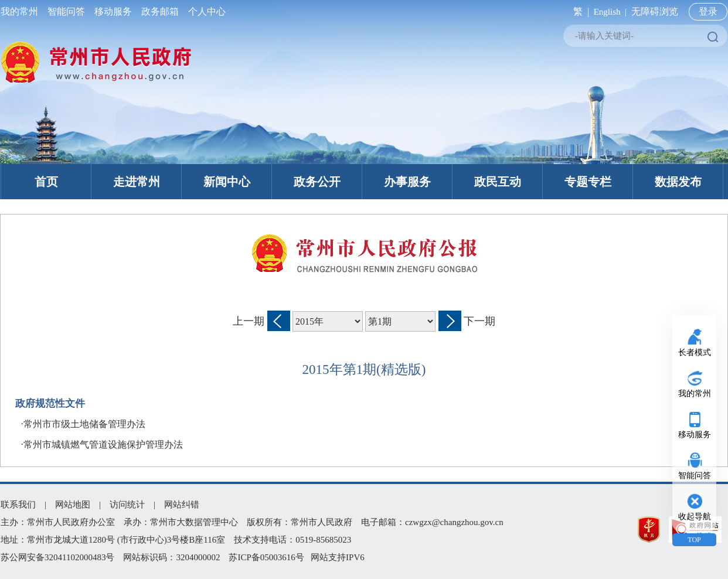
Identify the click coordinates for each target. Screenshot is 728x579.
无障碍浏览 (655, 11)
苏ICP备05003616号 (266, 557)
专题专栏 (588, 182)
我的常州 (22, 11)
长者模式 (695, 352)
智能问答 (66, 11)
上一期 (249, 321)
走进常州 (137, 182)
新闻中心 (227, 182)
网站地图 (73, 505)
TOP (694, 540)
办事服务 (407, 182)
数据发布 (678, 182)
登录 (708, 11)
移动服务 (113, 11)
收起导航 (695, 517)
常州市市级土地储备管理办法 (84, 424)
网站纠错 (182, 505)
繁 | (579, 11)
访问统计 (127, 505)
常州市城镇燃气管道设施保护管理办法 (103, 445)
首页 (46, 182)
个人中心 (205, 11)
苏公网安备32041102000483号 (57, 557)
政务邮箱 (160, 11)
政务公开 (317, 182)
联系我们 (18, 505)
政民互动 (498, 182)
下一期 (479, 321)
